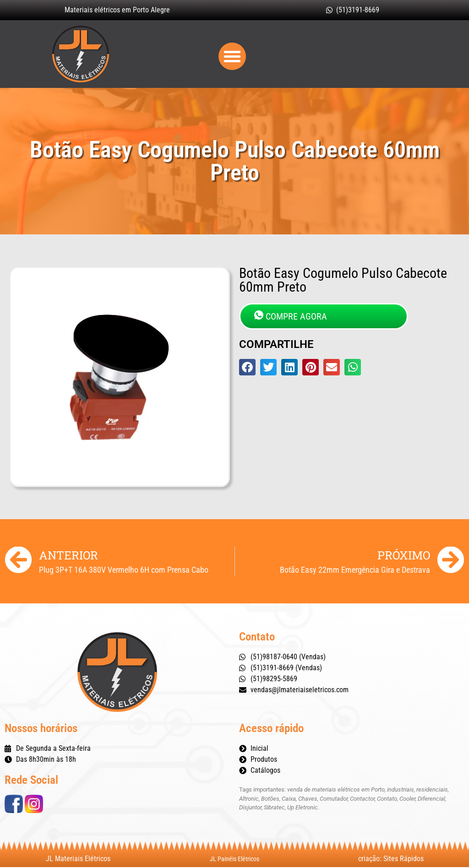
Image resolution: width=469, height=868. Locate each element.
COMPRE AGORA (291, 317)
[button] (232, 57)
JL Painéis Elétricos (234, 860)
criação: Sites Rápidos (391, 860)
